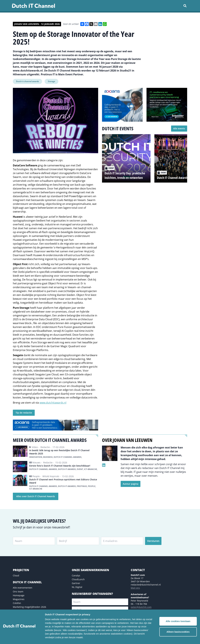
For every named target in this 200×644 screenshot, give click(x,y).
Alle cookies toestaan (178, 621)
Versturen (153, 541)
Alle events (179, 128)
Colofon (17, 603)
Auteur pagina (131, 484)
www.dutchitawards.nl (53, 403)
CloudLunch (78, 579)
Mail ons (135, 588)
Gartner (76, 583)
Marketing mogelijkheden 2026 (29, 607)
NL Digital (77, 587)
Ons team (18, 592)
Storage (51, 81)
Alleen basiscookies (178, 632)
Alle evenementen (23, 588)
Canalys (76, 575)
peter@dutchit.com (141, 607)
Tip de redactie (24, 413)
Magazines (19, 599)
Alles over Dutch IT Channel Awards (36, 496)
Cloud (16, 575)
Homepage (19, 595)
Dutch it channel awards (27, 81)
